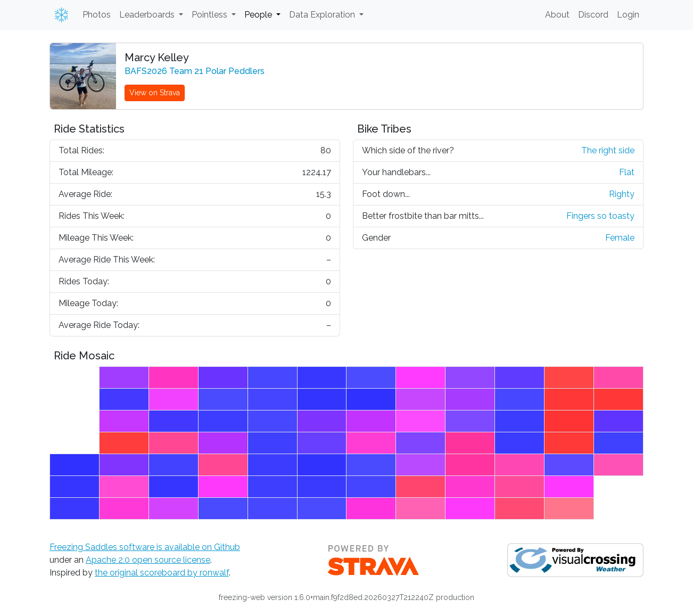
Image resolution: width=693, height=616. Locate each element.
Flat (627, 172)
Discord (593, 15)
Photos (97, 15)
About (557, 15)
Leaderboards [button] (148, 15)
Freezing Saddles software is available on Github (145, 547)
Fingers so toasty (600, 216)
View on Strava (155, 93)
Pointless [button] (211, 15)
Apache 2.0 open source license (148, 560)
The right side (608, 150)
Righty (622, 194)
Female (620, 238)
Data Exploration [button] (323, 15)
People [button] (259, 15)
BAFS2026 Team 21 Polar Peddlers (195, 71)
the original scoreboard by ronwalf (162, 573)
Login (628, 15)
